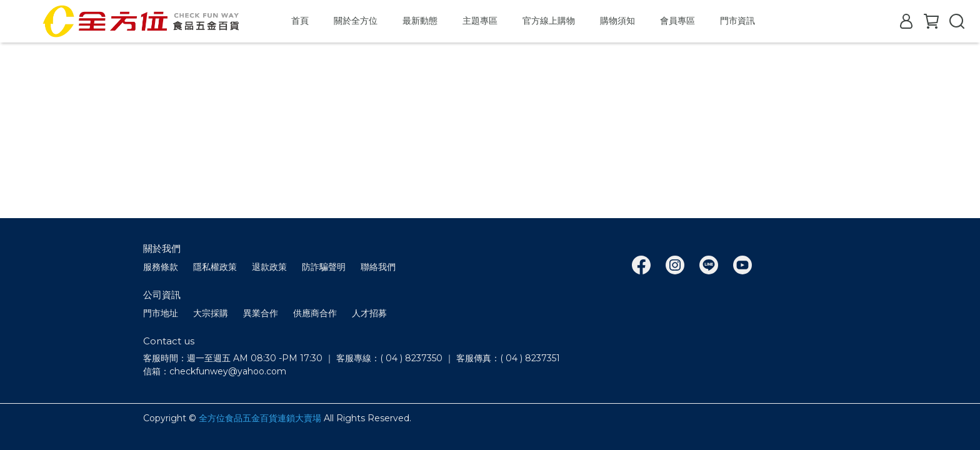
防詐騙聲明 (324, 267)
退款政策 (269, 267)
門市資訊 (737, 21)
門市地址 (161, 313)
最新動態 (420, 21)
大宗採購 (211, 313)
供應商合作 (315, 313)
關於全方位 (356, 21)
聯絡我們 (378, 267)
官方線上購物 (549, 21)
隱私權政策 (215, 267)
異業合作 (261, 313)
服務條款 (161, 267)
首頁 (300, 21)
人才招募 (369, 313)
